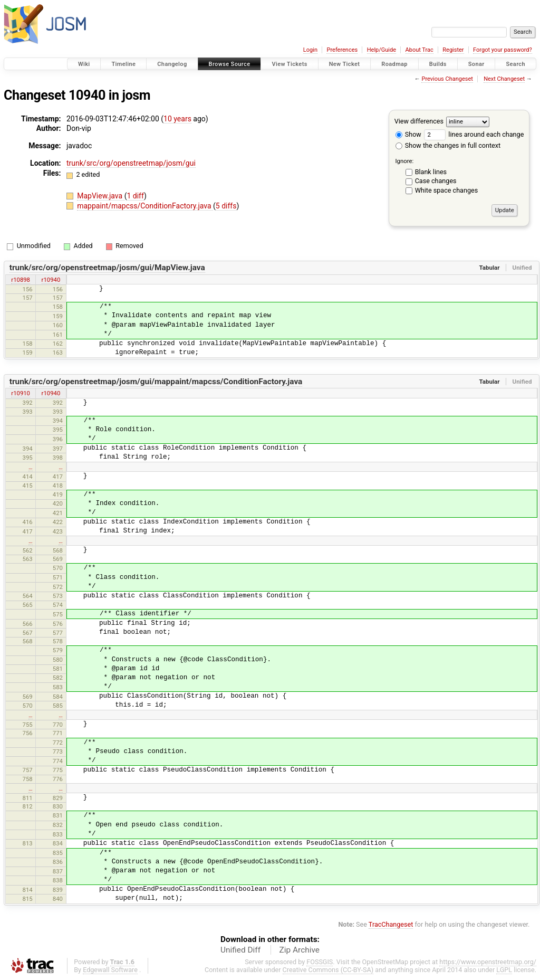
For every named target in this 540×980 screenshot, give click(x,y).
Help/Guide (382, 50)
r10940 (51, 280)
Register (453, 50)
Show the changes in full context (448, 145)
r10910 (21, 393)
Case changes (436, 181)
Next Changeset (504, 79)
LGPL (504, 970)
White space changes (447, 190)
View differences (419, 121)
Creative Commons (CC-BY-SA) (328, 970)
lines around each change (474, 134)
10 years (177, 119)
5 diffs (226, 206)
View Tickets (289, 64)
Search (515, 64)
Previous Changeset (447, 79)
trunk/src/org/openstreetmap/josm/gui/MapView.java (107, 268)
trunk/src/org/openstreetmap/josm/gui (131, 163)
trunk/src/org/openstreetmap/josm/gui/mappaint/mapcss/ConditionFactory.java (156, 382)
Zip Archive (300, 950)
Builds (438, 64)
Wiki (84, 64)
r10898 (21, 280)
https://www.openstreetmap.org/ (488, 962)
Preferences (342, 50)
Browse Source (230, 64)
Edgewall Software (110, 970)
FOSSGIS (320, 962)
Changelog (172, 64)
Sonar (476, 64)
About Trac (420, 50)
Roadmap (394, 64)
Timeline (123, 64)
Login (310, 50)
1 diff (135, 196)
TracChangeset (391, 924)
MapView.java (100, 196)
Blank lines (431, 172)
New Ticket (345, 64)
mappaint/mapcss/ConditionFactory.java (145, 206)
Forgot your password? (503, 50)
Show (408, 134)
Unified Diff (240, 950)
